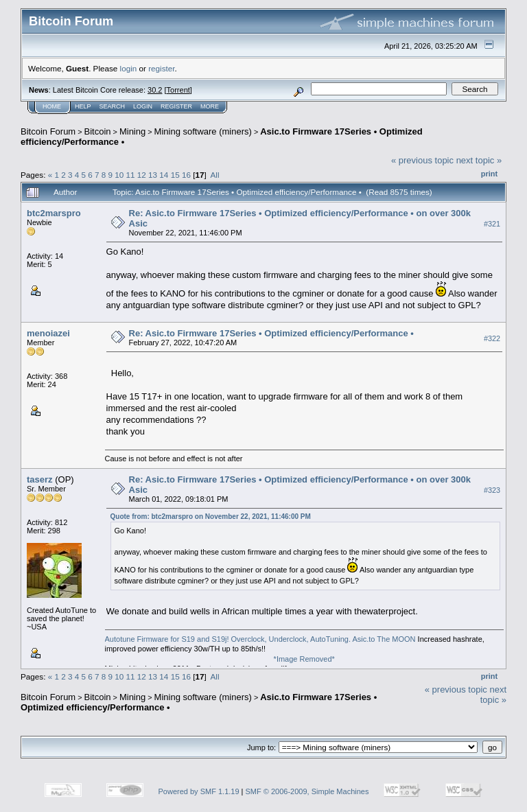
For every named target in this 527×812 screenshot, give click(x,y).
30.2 (155, 90)
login (129, 68)
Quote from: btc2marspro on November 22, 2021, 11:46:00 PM (211, 517)
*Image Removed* (304, 659)
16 (186, 175)
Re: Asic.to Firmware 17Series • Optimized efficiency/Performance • (271, 333)
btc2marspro (54, 213)
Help (83, 106)
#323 (492, 490)
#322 (492, 338)
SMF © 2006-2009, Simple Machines (307, 791)
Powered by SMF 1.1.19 (199, 791)
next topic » (479, 160)
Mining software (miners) (203, 131)
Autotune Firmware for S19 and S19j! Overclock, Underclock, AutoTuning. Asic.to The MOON (260, 639)
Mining (132, 131)
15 (175, 175)
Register (176, 106)
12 (142, 175)
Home (52, 106)
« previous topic (422, 160)
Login (143, 106)
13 (153, 175)
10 (119, 175)
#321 (492, 224)
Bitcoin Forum (48, 131)
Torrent (178, 90)
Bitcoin (98, 131)
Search (113, 106)
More (210, 106)
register (161, 68)
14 (164, 175)
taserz (40, 479)
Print (489, 174)
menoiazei (48, 333)
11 (131, 175)
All (215, 175)
